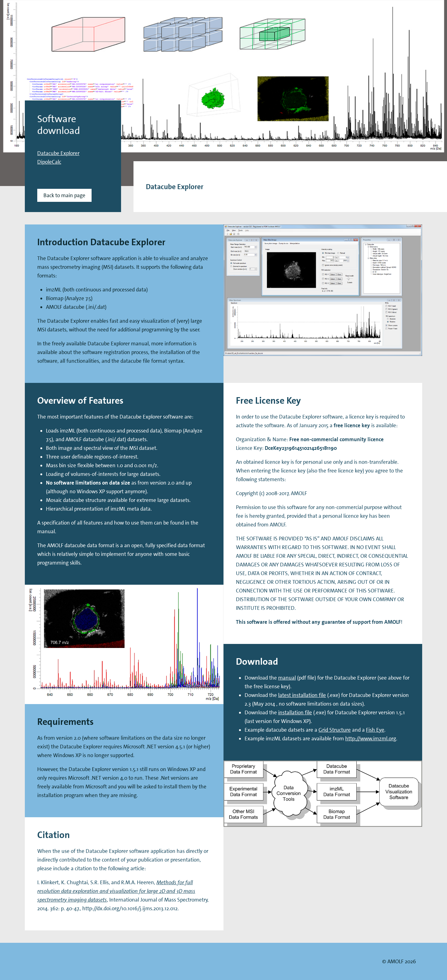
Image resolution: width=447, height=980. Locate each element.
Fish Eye (375, 730)
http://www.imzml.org (371, 738)
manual (287, 678)
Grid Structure (335, 730)
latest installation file (302, 695)
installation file (295, 712)
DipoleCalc (49, 162)
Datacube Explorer (58, 153)
